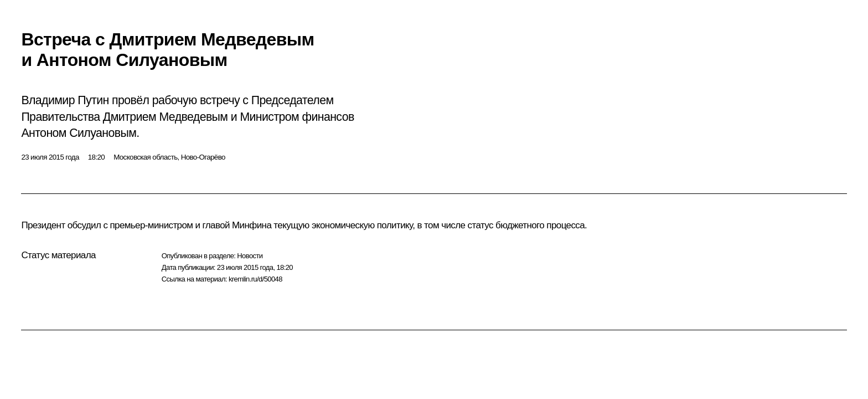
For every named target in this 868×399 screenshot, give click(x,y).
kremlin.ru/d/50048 (255, 279)
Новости (250, 256)
